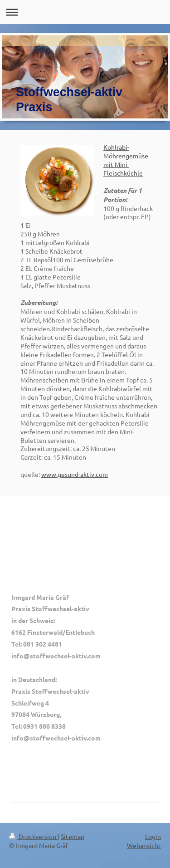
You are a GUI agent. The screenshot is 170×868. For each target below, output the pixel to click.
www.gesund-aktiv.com (75, 474)
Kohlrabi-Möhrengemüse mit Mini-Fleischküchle (126, 160)
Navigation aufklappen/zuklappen (85, 12)
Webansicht (144, 845)
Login (153, 836)
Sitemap (73, 836)
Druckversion (33, 836)
